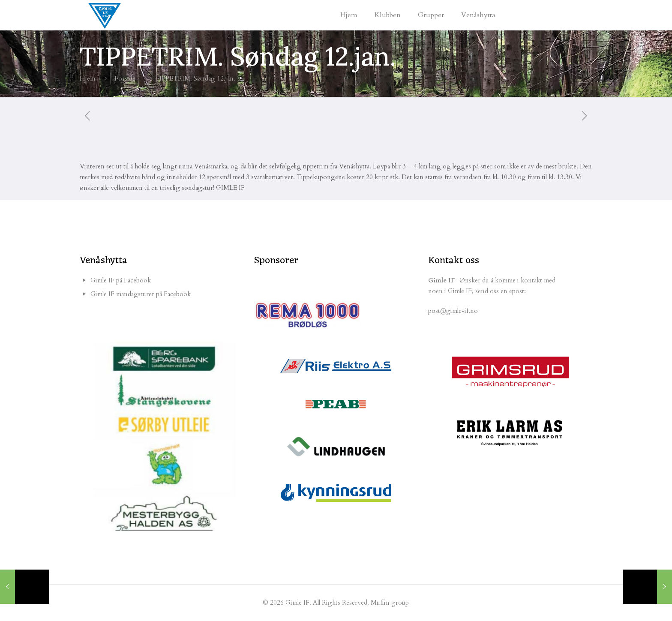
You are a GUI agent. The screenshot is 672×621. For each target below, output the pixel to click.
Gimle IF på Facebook (121, 280)
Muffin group (390, 603)
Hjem (87, 78)
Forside (125, 78)
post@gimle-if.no (453, 311)
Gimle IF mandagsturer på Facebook (141, 294)
